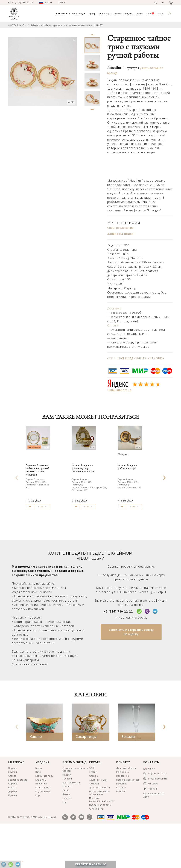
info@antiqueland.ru (155, 818)
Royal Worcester (71, 822)
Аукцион (94, 823)
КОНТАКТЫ (151, 801)
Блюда (39, 807)
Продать (121, 830)
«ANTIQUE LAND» (17, 25)
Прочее (13, 834)
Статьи (160, 14)
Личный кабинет (126, 807)
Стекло (12, 815)
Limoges (67, 837)
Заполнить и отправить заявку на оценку (131, 671)
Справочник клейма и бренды (75, 808)
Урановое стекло (18, 819)
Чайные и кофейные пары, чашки (48, 25)
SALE (150, 14)
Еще (38, 834)
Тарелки (118, 14)
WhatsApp (151, 823)
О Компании (97, 848)
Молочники (42, 823)
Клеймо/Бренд (77, 14)
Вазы (38, 811)
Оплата (113, 325)
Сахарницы (86, 775)
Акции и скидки (98, 819)
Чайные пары (104, 14)
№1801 (100, 25)
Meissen (67, 814)
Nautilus (123, 68)
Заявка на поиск (120, 234)
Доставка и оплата (100, 826)
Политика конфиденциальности (102, 839)
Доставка (114, 308)
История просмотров (128, 819)
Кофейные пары (45, 815)
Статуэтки (129, 14)
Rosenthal (68, 825)
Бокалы (128, 775)
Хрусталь (140, 14)
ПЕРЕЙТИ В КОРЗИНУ (90, 864)
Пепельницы (43, 826)
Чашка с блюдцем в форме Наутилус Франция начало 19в (89, 492)
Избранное (123, 815)
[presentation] (17, 495)
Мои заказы (123, 811)
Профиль (122, 823)
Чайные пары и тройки (81, 25)
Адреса (149, 807)
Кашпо (36, 775)
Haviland (67, 818)
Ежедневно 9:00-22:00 (154, 834)
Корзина (121, 826)
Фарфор (91, 14)
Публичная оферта (100, 844)
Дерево (13, 830)
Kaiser (66, 829)
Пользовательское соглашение (100, 832)
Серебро (13, 823)
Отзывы (94, 815)
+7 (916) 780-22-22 (118, 650)
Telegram (150, 828)
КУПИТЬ (51, 551)
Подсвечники (43, 830)
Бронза (12, 826)
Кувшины (41, 819)
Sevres (66, 833)
